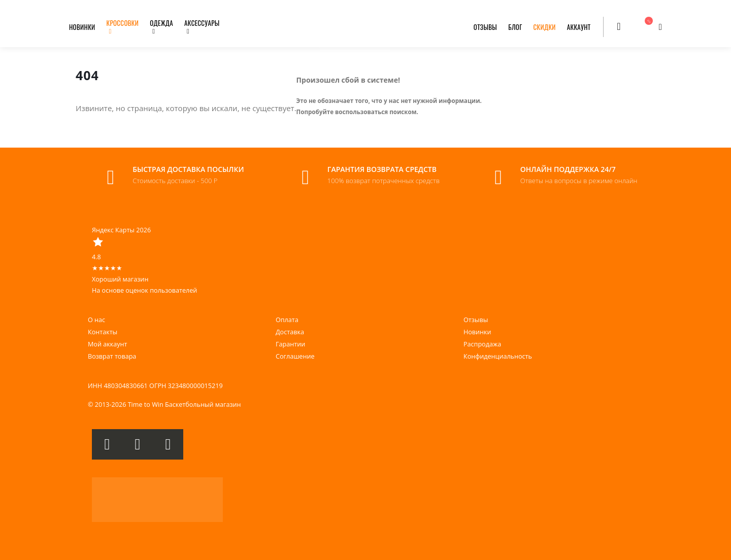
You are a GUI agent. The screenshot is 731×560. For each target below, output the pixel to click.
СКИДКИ (545, 27)
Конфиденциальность (498, 356)
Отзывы (476, 320)
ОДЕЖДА (161, 23)
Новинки (477, 332)
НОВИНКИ (82, 27)
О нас (96, 320)
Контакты (103, 332)
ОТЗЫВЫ (485, 27)
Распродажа (482, 344)
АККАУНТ (579, 27)
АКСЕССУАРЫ (202, 23)
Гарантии (290, 344)
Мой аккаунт (107, 344)
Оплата (287, 320)
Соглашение (295, 356)
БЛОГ (515, 27)
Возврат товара (112, 356)
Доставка (290, 332)
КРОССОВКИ (123, 23)
